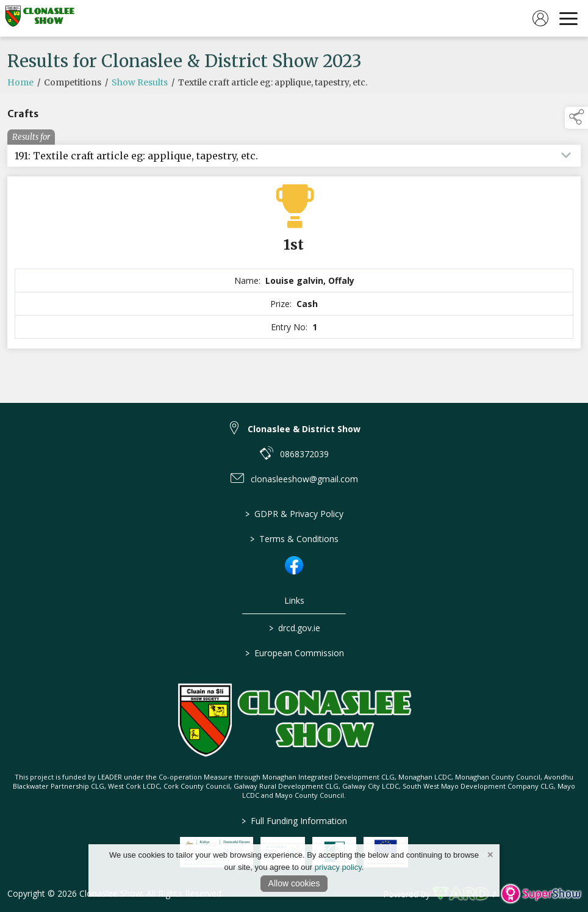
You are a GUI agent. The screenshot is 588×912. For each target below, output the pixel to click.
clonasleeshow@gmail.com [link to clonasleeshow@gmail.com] (304, 479)
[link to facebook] (294, 565)
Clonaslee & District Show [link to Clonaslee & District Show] (304, 429)
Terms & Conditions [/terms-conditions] (294, 539)
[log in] (540, 18)
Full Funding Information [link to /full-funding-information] (294, 821)
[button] (576, 118)
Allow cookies (294, 883)
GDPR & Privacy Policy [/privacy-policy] (294, 514)
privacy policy (338, 867)
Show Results (140, 101)
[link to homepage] (40, 18)
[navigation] (568, 18)
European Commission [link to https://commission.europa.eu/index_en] (294, 653)
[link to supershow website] (541, 894)
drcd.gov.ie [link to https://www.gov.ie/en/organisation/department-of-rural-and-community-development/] (294, 628)
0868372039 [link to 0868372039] (304, 454)
